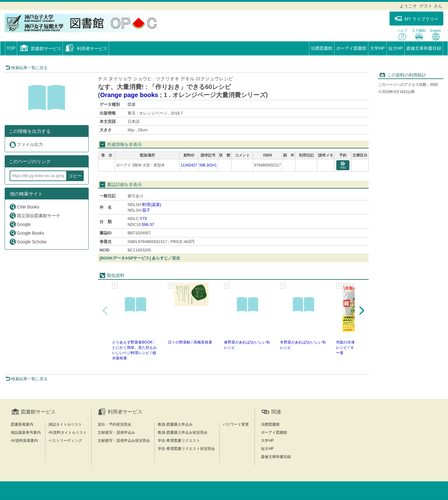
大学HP (377, 48)
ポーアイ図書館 (351, 48)
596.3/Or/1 (208, 165)
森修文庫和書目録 (424, 48)
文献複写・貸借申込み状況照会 (124, 441)
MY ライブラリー (416, 19)
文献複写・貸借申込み (116, 432)
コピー (75, 176)
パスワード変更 (236, 424)
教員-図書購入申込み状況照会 (183, 432)
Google (20, 224)
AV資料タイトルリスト (68, 432)
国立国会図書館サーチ (35, 215)
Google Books (27, 233)
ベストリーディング (65, 441)
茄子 (146, 210)
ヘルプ (402, 35)
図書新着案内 (22, 424)
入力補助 (419, 35)
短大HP (396, 48)
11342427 (189, 165)
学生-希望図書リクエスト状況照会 (186, 449)
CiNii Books (24, 207)
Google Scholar (28, 242)
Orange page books (129, 95)
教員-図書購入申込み (175, 424)
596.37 (148, 224)
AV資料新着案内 (24, 441)
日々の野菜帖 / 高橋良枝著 (190, 342)
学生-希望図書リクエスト (179, 441)
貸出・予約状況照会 (114, 424)
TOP (11, 48)
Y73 (143, 219)
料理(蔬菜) (152, 205)
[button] (40, 49)
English (436, 35)
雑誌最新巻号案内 (26, 432)
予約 (343, 166)
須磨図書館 (322, 48)
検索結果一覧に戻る (26, 68)
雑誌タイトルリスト (65, 424)
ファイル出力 (26, 145)
